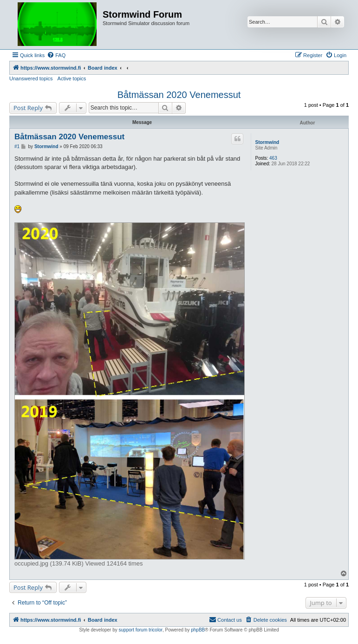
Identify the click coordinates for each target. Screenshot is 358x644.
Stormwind (267, 142)
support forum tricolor (141, 630)
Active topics (72, 78)
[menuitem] (56, 55)
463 (273, 158)
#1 (17, 146)
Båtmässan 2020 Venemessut (179, 95)
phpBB (198, 630)
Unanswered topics (31, 78)
